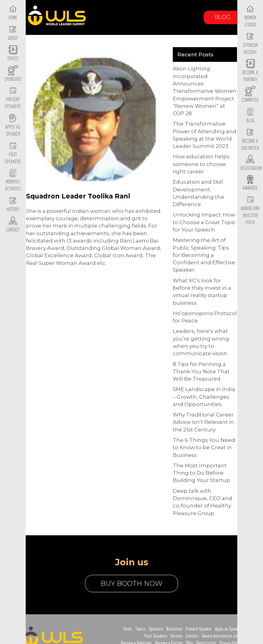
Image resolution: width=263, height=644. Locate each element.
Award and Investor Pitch (250, 210)
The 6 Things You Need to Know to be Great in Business (204, 448)
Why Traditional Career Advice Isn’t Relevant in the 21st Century (203, 422)
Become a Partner (250, 71)
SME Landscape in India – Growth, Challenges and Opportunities (204, 397)
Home (128, 629)
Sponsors (156, 629)
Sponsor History (250, 44)
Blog (223, 17)
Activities (174, 629)
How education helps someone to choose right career (201, 164)
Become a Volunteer (250, 140)
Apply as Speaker (13, 126)
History (176, 636)
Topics (140, 629)
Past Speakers (13, 153)
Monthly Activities (13, 181)
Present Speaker (199, 629)
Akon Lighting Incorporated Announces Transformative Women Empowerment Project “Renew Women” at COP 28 (205, 91)
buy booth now (131, 584)
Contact (192, 636)
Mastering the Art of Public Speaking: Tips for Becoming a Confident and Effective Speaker (204, 255)
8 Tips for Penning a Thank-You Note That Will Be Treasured (201, 372)
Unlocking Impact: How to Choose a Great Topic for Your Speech (204, 222)
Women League (250, 16)
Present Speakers (13, 98)
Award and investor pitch (222, 636)
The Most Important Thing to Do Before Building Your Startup (201, 473)
